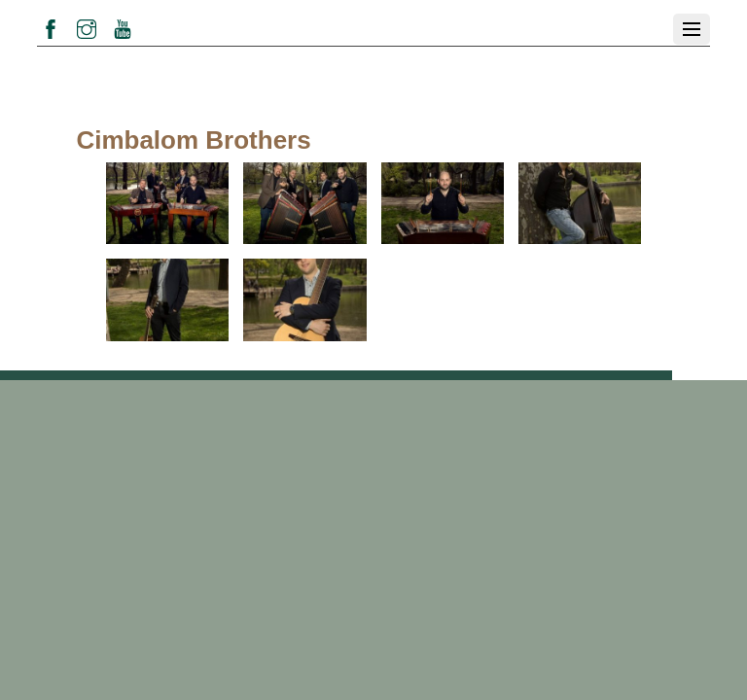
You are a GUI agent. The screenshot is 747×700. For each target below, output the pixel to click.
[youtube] (123, 26)
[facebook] (51, 26)
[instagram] (87, 26)
